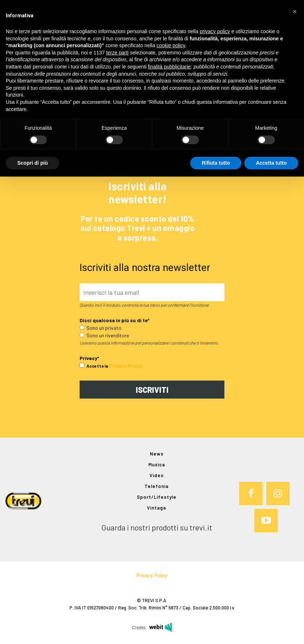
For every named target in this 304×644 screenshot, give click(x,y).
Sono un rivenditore (104, 335)
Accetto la (94, 366)
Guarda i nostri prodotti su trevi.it (157, 527)
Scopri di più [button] (33, 163)
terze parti (117, 53)
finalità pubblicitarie (169, 67)
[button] (295, 12)
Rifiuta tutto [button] (216, 163)
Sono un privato (100, 328)
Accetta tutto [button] (271, 163)
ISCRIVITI (152, 390)
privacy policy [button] (215, 31)
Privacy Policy (126, 366)
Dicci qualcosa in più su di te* (115, 320)
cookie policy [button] (171, 45)
